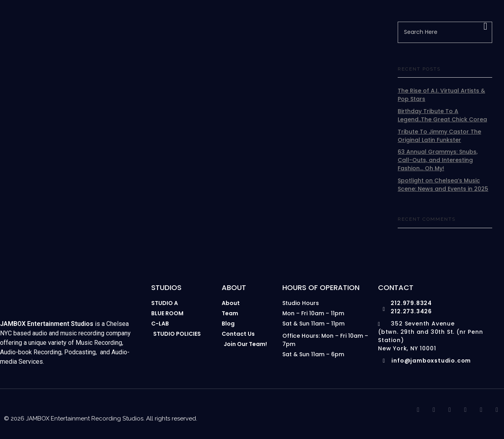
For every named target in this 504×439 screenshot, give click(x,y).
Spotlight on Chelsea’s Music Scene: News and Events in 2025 (443, 185)
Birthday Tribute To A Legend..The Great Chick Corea (442, 115)
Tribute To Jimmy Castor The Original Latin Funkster (439, 136)
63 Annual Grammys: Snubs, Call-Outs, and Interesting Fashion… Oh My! (438, 160)
